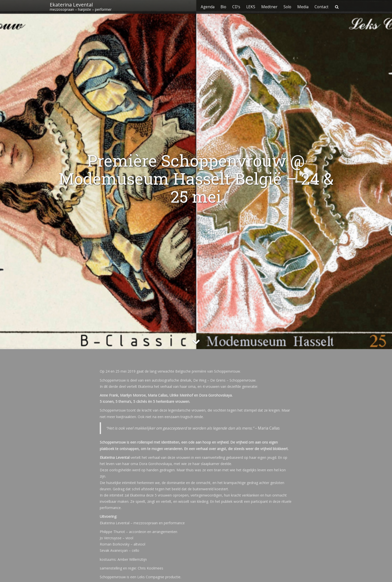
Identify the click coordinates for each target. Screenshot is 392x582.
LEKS (251, 7)
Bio (223, 7)
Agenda (208, 7)
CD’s (236, 7)
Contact (321, 7)
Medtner (269, 7)
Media (303, 7)
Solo (287, 7)
